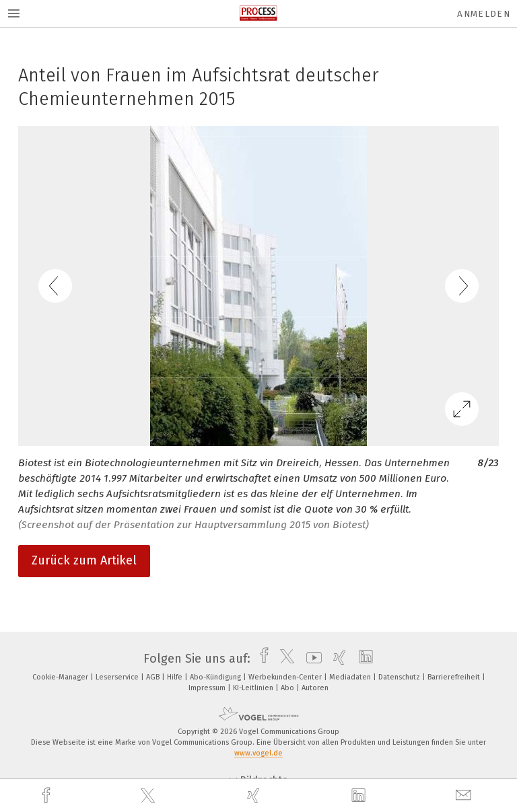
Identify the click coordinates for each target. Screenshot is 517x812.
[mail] (465, 796)
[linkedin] (360, 796)
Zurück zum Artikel (84, 560)
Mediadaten (351, 677)
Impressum (208, 688)
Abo (288, 688)
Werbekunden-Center (286, 677)
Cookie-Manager (61, 677)
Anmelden (484, 14)
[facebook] (48, 796)
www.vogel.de (258, 753)
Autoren (315, 688)
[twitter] (149, 796)
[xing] (255, 796)
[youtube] (311, 659)
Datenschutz (400, 677)
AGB (154, 677)
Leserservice (118, 677)
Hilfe (176, 677)
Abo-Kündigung (216, 677)
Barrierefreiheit (455, 677)
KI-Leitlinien (254, 688)
